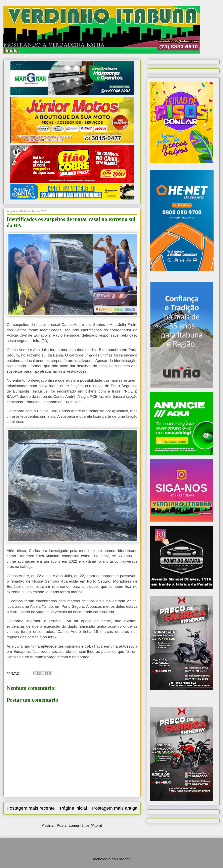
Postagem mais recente (31, 808)
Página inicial (73, 808)
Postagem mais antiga (115, 808)
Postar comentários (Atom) (79, 825)
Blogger (123, 859)
